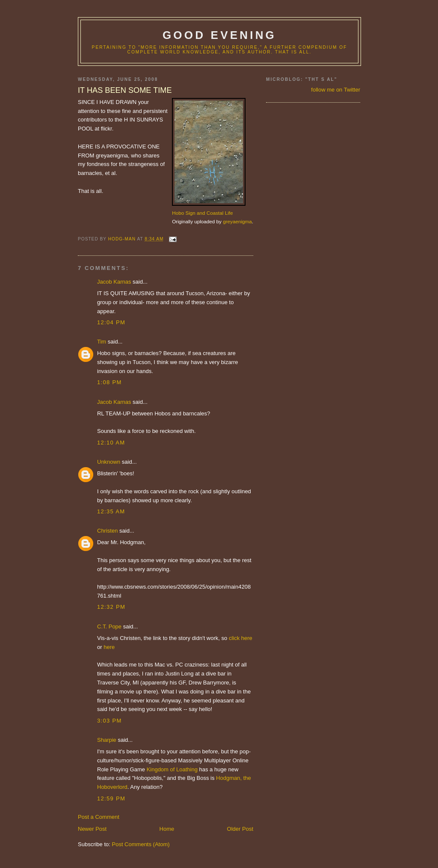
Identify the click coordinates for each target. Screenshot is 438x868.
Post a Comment (99, 817)
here (109, 647)
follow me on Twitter (336, 90)
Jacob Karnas (114, 282)
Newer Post (92, 829)
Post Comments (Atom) (141, 844)
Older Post (240, 829)
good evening (219, 35)
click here (241, 638)
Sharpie (107, 740)
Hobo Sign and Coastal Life (202, 213)
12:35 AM (111, 511)
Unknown (109, 462)
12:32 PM (111, 607)
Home (167, 829)
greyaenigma (237, 221)
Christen (107, 531)
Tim (102, 342)
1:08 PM (109, 382)
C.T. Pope (109, 627)
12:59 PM (111, 798)
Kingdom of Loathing (172, 769)
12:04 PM (111, 322)
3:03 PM (109, 721)
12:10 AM (111, 443)
